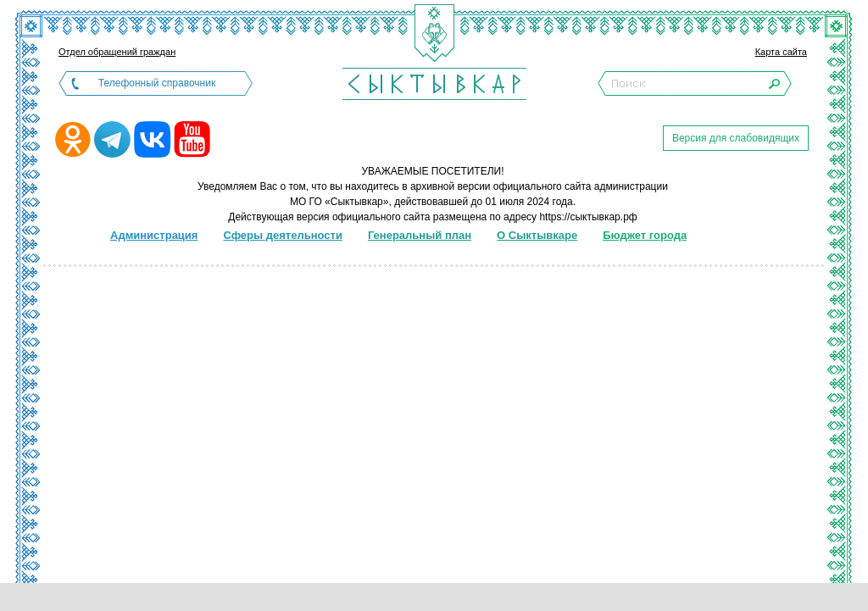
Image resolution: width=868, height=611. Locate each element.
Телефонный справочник (157, 83)
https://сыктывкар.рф (588, 217)
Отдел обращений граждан (117, 52)
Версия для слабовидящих (736, 138)
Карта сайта (781, 52)
